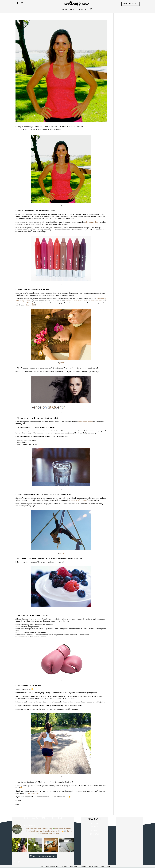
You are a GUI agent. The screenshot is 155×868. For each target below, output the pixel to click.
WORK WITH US (130, 4)
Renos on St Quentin (85, 422)
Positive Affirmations (79, 500)
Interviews (57, 130)
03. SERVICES (95, 830)
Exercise (49, 130)
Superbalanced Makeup (24, 303)
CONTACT (84, 10)
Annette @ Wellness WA (25, 130)
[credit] (62, 363)
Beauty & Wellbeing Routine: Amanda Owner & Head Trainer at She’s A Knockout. (50, 127)
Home (65, 10)
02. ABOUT (95, 827)
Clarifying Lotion (71, 301)
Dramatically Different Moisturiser (90, 301)
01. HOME (95, 823)
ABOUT (73, 10)
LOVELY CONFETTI (108, 866)
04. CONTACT (95, 834)
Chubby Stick (31, 305)
